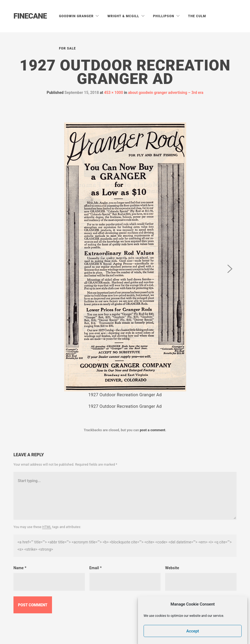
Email (96, 568)
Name (20, 568)
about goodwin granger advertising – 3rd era (166, 93)
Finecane (30, 16)
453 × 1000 (114, 93)
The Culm (197, 16)
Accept (193, 631)
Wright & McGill (124, 16)
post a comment (153, 430)
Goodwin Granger (77, 16)
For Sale (67, 48)
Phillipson (164, 16)
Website (172, 568)
